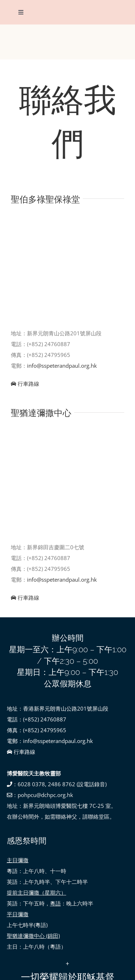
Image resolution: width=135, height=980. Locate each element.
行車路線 (25, 384)
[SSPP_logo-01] (67, 34)
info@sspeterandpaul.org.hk (62, 366)
